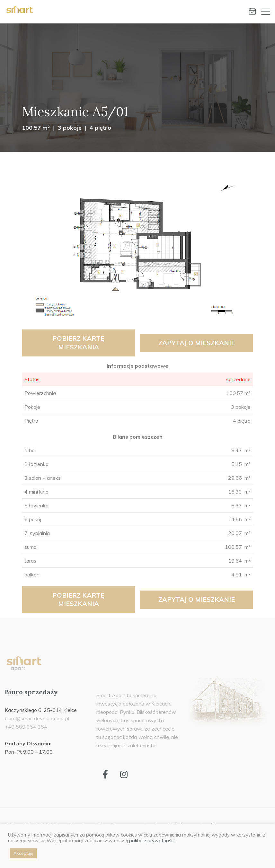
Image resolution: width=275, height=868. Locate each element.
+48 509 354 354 (26, 727)
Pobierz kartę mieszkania (78, 343)
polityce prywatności (152, 841)
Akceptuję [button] (23, 853)
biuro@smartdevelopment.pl (37, 718)
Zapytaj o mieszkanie (197, 343)
